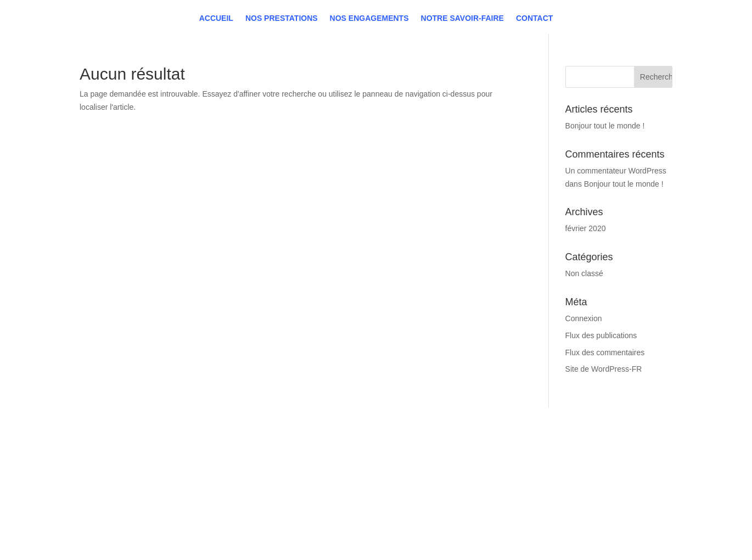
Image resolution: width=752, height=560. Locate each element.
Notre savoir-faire (462, 11)
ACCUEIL (109, 461)
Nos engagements (369, 11)
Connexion (584, 318)
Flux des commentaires (605, 352)
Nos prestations (282, 11)
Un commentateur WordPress (616, 171)
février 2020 (586, 228)
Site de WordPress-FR (604, 369)
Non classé (584, 273)
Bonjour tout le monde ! (605, 126)
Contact (534, 11)
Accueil (216, 11)
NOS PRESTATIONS (130, 475)
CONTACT (111, 516)
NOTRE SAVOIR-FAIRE (135, 502)
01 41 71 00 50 (374, 459)
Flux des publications (601, 335)
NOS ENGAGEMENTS (133, 488)
